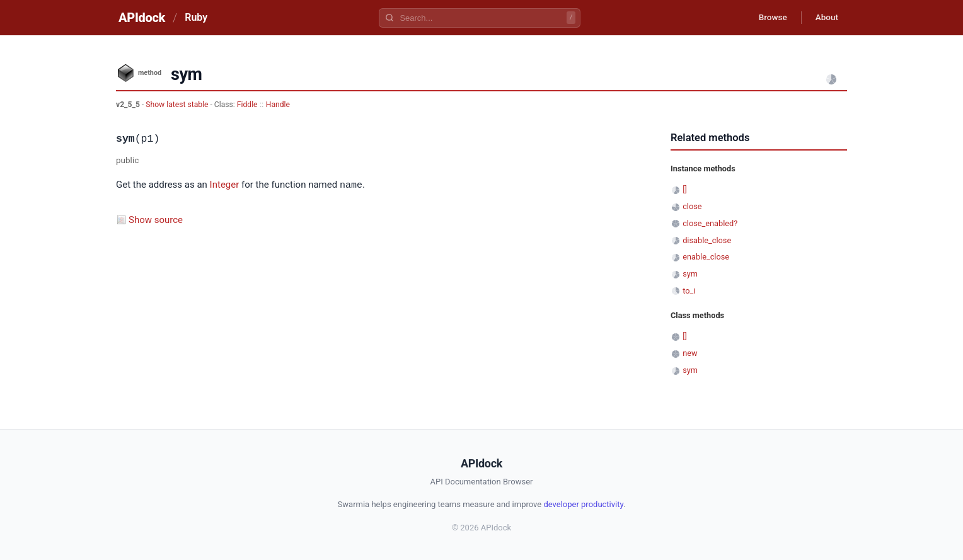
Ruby (196, 17)
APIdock (142, 18)
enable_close (706, 257)
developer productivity (583, 504)
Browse (768, 18)
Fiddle (247, 105)
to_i (689, 291)
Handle (278, 105)
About (825, 18)
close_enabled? (710, 223)
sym (690, 274)
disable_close (707, 240)
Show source (156, 219)
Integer (225, 185)
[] (685, 189)
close (692, 206)
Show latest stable (178, 105)
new (690, 353)
